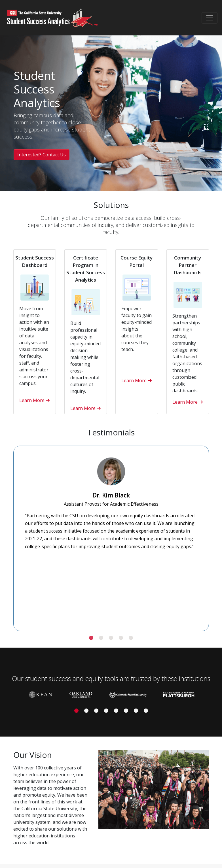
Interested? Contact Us (42, 155)
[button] (91, 638)
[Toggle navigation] (210, 18)
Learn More (34, 400)
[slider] (111, 535)
